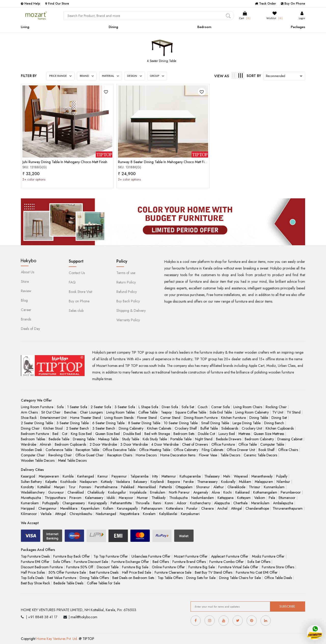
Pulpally (282, 476)
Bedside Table (59, 439)
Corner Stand (170, 418)
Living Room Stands (119, 418)
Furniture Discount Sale (91, 562)
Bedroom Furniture (35, 434)
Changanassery (74, 503)
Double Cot (206, 434)
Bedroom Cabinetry (259, 439)
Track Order (265, 4)
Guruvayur (56, 492)
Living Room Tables (120, 412)
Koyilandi (157, 482)
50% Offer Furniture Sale (67, 572)
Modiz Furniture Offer (268, 556)
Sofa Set (188, 407)
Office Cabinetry (186, 450)
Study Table (131, 439)
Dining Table (259, 418)
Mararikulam (260, 503)
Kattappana (226, 498)
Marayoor (126, 498)
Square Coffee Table (191, 412)
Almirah (45, 444)
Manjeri (59, 487)
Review (26, 291)
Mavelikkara (69, 508)
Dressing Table (84, 439)
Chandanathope (257, 508)
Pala (272, 498)
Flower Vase (208, 455)
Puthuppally (51, 503)
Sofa (60, 407)
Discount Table (108, 567)
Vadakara (123, 482)
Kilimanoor (29, 514)
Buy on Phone (79, 301)
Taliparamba (139, 476)
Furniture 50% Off (80, 567)
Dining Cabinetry (131, 428)
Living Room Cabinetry (252, 412)
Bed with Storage (157, 434)
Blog (24, 300)
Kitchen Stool (53, 428)
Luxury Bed (227, 434)
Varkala (46, 514)
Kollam (108, 508)
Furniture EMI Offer (35, 562)
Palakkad (128, 487)
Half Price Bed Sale (137, 572)
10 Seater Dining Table (181, 423)
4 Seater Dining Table (162, 61)
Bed (55, 434)
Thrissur (255, 487)
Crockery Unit (252, 428)
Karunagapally (127, 508)
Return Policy (126, 282)
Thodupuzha (178, 498)
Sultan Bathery (31, 482)
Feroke (188, 482)
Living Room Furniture (37, 407)
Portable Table (181, 439)
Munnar (142, 498)
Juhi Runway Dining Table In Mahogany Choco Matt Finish (65, 162)
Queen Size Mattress (269, 434)
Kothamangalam (265, 492)
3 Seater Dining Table (73, 423)
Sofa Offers (62, 562)
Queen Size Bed (107, 434)
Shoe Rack (29, 418)
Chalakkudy (96, 492)
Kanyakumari (190, 514)
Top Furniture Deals (35, 556)
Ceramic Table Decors (260, 455)
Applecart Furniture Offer (230, 556)
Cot (65, 434)
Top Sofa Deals (32, 578)
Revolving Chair (60, 455)
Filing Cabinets (212, 450)
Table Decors (230, 455)
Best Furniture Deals (104, 572)
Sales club (76, 311)
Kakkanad (242, 492)
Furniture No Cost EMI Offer (257, 572)
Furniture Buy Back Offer (72, 556)
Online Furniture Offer (168, 567)
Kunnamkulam (274, 487)
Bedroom (204, 27)
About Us (28, 272)
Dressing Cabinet (290, 439)
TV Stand (294, 412)
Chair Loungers (91, 412)
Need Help (31, 4)
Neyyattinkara (130, 514)
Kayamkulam (90, 508)
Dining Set (279, 418)
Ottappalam (184, 487)
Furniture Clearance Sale (173, 572)
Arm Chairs (29, 412)
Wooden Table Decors (38, 460)
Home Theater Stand (85, 418)
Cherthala (240, 503)
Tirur (72, 487)
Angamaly (201, 492)
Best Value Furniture (62, 578)
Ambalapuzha (283, 503)
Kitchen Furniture (233, 418)
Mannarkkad (147, 487)
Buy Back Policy (128, 301)
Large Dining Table (247, 423)
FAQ (72, 282)
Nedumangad (106, 514)
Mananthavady (262, 476)
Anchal (222, 508)
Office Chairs (288, 450)
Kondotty (27, 487)
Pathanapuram (152, 508)
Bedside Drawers (229, 439)
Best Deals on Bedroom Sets (133, 578)
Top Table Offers (170, 578)
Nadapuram (89, 482)
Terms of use (126, 273)
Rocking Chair (276, 407)
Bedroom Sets (184, 434)
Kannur (103, 476)
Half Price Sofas (33, 572)
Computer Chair (33, 455)
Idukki (111, 498)
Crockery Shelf (186, 428)
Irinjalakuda (138, 492)
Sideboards (230, 428)
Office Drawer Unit (241, 450)
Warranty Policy (128, 320)
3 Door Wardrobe (134, 444)
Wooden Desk (31, 450)
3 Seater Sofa (125, 407)
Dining (113, 27)
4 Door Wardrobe (165, 444)
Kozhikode (68, 482)
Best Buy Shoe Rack (35, 583)
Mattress (244, 434)
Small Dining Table (215, 423)
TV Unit (278, 412)
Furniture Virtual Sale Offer (238, 567)
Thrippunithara (55, 498)
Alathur (219, 487)
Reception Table (87, 450)
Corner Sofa (220, 407)
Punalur (192, 508)
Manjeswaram (49, 476)
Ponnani (85, 487)
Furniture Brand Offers (189, 562)
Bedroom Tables (33, 439)
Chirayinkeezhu (81, 514)
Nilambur (283, 482)
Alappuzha (222, 503)
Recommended (276, 76)
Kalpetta (51, 482)
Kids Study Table (155, 439)
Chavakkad (76, 492)
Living (25, 27)
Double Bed (132, 434)
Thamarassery (207, 482)
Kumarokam (30, 503)
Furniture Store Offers (278, 567)
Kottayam (244, 498)
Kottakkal (44, 487)
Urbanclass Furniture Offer (151, 556)
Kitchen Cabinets (159, 428)
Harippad (28, 508)
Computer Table (272, 444)
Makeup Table (108, 439)
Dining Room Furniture (201, 418)
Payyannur (119, 476)
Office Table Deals (278, 578)
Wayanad (241, 476)
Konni (169, 503)
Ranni (157, 503)
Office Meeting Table (155, 450)
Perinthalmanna (106, 487)
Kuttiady (107, 482)
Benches (70, 412)
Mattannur (169, 476)
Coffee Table (148, 412)
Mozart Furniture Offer (191, 556)
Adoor (182, 503)
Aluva (216, 492)
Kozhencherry (200, 503)
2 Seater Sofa (101, 407)
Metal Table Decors (72, 460)
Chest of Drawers (195, 444)
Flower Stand (147, 418)
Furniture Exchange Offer (130, 562)
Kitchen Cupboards (280, 428)
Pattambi (166, 487)
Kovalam (149, 514)
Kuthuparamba (190, 476)
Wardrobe (29, 444)
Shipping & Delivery (131, 311)
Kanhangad (86, 476)
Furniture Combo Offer (227, 562)
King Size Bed (81, 434)
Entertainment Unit (53, 418)
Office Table (248, 444)
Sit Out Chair (51, 412)
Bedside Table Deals (68, 583)
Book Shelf (267, 450)
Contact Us (77, 273)
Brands (26, 319)
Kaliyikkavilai (168, 514)
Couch (203, 407)
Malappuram (264, 482)
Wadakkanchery (33, 492)
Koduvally (228, 482)
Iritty (155, 476)
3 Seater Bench (104, 428)
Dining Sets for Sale (201, 578)
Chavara (207, 508)
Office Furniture (223, 444)
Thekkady (159, 498)
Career (26, 310)
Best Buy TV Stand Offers (214, 572)
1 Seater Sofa (77, 407)
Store (25, 281)
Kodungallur (117, 492)
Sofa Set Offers (259, 562)
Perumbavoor (291, 492)
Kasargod (28, 476)
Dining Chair (30, 428)
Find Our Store (57, 4)
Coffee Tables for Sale (103, 583)
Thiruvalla (142, 503)
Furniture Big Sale (135, 567)
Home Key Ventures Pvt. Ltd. (57, 639)
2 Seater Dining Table (37, 423)
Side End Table (221, 412)
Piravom (75, 498)
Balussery (140, 482)
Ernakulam (158, 492)
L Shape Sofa (148, 407)
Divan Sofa (170, 407)
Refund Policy (127, 292)
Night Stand (204, 439)
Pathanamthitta (121, 503)
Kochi (228, 492)
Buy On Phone (293, 4)
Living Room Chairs (248, 407)
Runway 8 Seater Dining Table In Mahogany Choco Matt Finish (164, 162)
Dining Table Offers (94, 578)
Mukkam (245, 482)
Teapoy (166, 412)
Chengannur (47, 508)
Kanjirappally (98, 503)
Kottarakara (174, 508)
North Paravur (179, 492)
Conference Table (59, 450)
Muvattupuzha (31, 498)
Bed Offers (161, 562)
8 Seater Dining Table (144, 423)
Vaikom (260, 498)
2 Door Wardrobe (103, 444)
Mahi (227, 476)
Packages (298, 27)
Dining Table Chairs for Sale (240, 578)
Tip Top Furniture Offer (111, 556)
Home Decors (146, 455)
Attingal (236, 508)
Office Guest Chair (90, 455)
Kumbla (68, 476)
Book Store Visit (80, 292)
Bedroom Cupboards (70, 444)
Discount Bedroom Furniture (42, 567)
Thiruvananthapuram (288, 508)
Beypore (174, 482)
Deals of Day (30, 329)
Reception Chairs (120, 455)
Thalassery (212, 476)
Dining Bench (274, 423)
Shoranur (203, 487)
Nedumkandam (203, 498)
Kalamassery (94, 498)
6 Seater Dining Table (108, 423)
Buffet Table (209, 428)
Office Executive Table (119, 450)
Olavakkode (236, 487)
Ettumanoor (287, 498)
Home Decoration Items (178, 455)
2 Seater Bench (78, 428)
